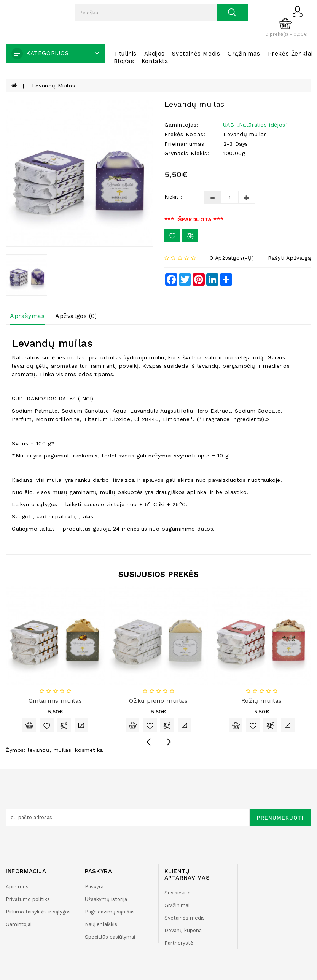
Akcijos (155, 54)
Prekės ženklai (290, 54)
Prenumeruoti (280, 818)
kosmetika (89, 750)
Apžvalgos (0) (76, 316)
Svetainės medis (196, 54)
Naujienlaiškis (101, 924)
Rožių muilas (262, 701)
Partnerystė (179, 943)
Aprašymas (27, 316)
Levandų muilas (53, 86)
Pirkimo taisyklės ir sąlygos (38, 912)
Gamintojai (19, 924)
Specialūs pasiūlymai (110, 937)
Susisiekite (178, 893)
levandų (39, 750)
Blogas (124, 61)
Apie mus (17, 887)
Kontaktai (156, 61)
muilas (63, 750)
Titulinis (125, 54)
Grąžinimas (244, 54)
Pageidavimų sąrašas (110, 912)
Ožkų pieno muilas (158, 701)
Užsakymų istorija (106, 899)
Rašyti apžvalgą (289, 258)
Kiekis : (173, 197)
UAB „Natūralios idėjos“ (256, 125)
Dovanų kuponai (184, 930)
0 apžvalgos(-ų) (232, 258)
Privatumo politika (28, 899)
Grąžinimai (177, 905)
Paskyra (94, 887)
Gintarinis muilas (55, 701)
